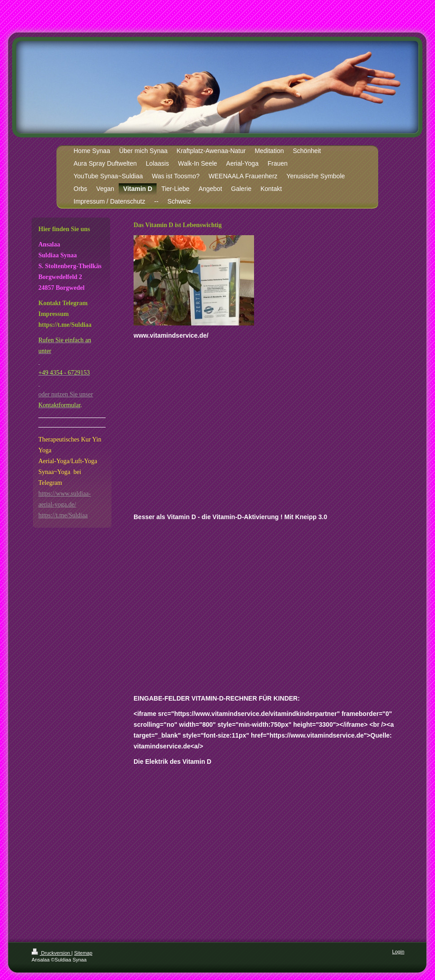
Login (398, 952)
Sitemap (83, 953)
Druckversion (51, 953)
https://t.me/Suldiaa (63, 515)
